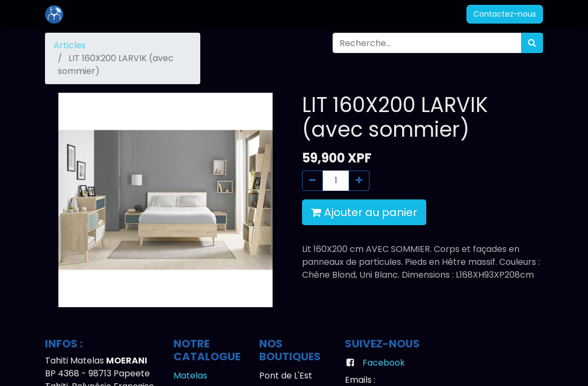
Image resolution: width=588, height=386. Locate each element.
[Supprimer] (312, 181)
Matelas (190, 376)
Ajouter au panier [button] (364, 212)
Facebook (384, 363)
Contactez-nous (505, 14)
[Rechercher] (532, 43)
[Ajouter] (359, 181)
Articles (70, 45)
